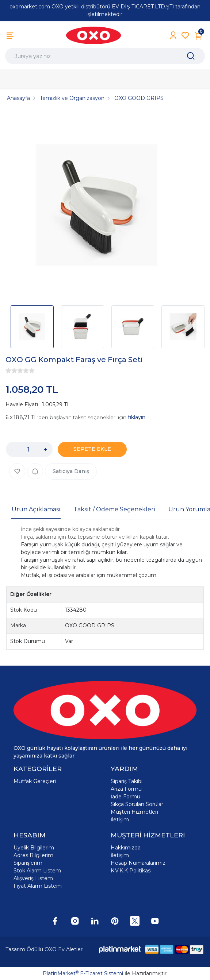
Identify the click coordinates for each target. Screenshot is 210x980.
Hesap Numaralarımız (138, 863)
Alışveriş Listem (33, 878)
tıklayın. (137, 417)
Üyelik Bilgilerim (34, 848)
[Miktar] (28, 449)
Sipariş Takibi (127, 781)
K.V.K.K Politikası (131, 871)
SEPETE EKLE (92, 449)
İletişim (120, 820)
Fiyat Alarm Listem (38, 886)
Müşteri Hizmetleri (134, 812)
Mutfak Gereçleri (35, 781)
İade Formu (125, 797)
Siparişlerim (28, 863)
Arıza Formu (126, 789)
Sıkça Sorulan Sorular (137, 804)
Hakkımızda (126, 848)
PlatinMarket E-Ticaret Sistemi (83, 973)
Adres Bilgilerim (33, 855)
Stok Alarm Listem (37, 871)
